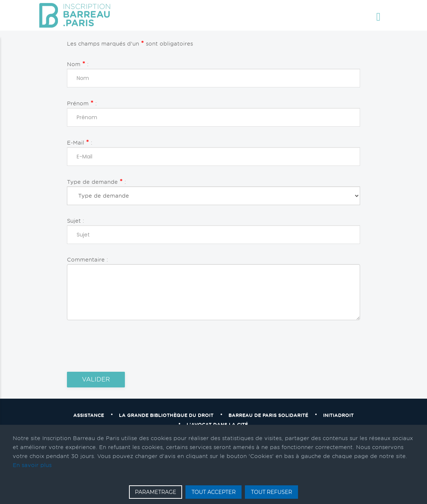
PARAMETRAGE (156, 492)
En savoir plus (32, 465)
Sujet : (76, 221)
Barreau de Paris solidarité (268, 415)
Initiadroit (338, 415)
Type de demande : (96, 181)
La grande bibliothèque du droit (166, 415)
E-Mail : (80, 142)
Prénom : (82, 103)
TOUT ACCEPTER (213, 492)
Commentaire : (87, 260)
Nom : (78, 64)
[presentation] (124, 346)
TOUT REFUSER (271, 492)
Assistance (89, 415)
